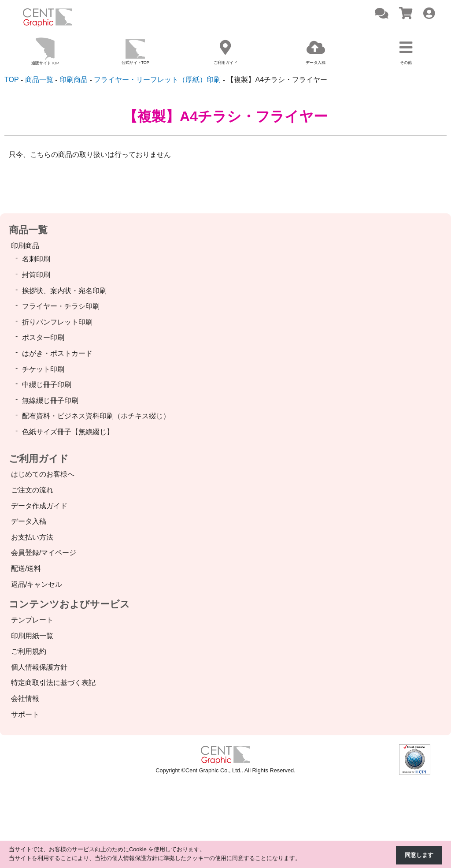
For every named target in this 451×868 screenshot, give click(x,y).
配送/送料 (26, 568)
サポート (25, 714)
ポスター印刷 (43, 337)
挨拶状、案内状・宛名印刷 (64, 291)
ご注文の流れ (32, 490)
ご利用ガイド (39, 459)
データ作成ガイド (39, 506)
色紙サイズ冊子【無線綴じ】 (68, 432)
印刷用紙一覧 (32, 636)
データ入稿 (29, 521)
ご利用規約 (29, 651)
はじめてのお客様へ (43, 474)
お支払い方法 (32, 537)
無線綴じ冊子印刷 (50, 400)
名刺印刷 (36, 259)
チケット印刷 (43, 369)
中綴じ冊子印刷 (47, 385)
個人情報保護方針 (39, 667)
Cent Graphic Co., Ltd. (213, 770)
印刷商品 (25, 246)
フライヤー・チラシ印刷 (61, 306)
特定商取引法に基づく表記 (53, 683)
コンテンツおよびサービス (69, 604)
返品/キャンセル (37, 584)
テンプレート (32, 620)
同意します (419, 855)
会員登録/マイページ (44, 553)
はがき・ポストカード (57, 353)
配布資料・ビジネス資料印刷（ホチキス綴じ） (96, 416)
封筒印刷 (36, 275)
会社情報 (25, 698)
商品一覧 (28, 230)
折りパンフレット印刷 (57, 322)
